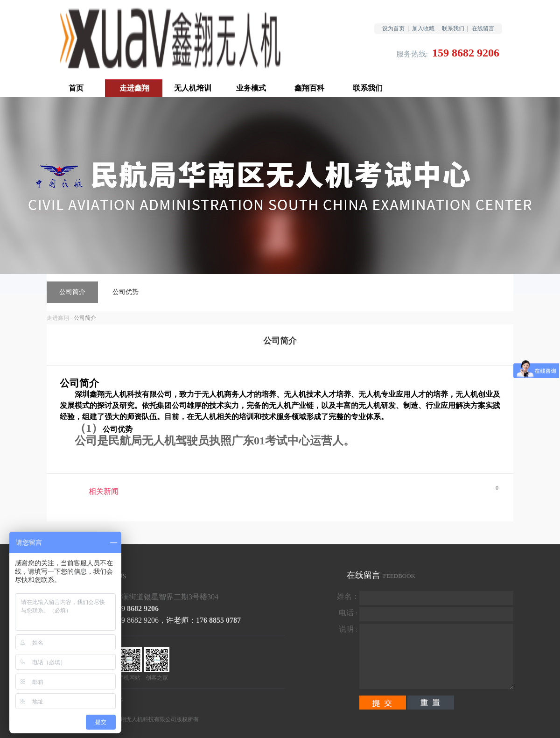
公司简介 (85, 318)
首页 (76, 88)
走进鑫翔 (58, 318)
